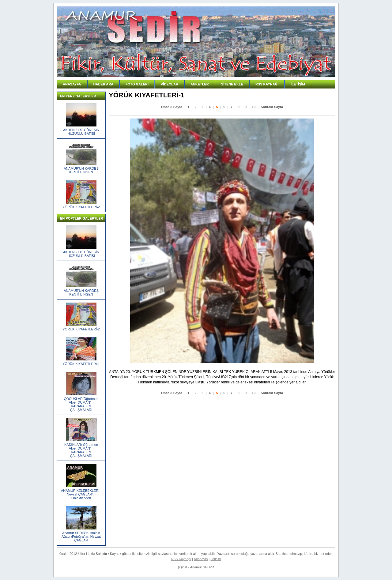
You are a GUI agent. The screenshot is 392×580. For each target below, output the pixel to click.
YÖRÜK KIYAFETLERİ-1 (81, 364)
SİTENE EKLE (232, 84)
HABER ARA (104, 84)
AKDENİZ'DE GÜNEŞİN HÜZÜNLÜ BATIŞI (81, 132)
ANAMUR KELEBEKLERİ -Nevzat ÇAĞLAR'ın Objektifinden (81, 494)
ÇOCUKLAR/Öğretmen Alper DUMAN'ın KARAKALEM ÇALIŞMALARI (81, 404)
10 (254, 107)
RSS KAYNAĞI (267, 84)
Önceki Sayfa (172, 107)
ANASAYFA (72, 84)
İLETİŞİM (298, 84)
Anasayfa (201, 559)
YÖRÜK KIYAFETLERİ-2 (81, 207)
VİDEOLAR (170, 84)
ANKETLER (200, 84)
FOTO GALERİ (137, 84)
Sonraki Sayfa (272, 107)
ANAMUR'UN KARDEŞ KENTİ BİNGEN (81, 170)
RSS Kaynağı (181, 559)
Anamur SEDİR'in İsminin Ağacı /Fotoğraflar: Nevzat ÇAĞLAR (81, 537)
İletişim (216, 559)
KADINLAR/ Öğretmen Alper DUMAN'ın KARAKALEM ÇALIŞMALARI (81, 450)
